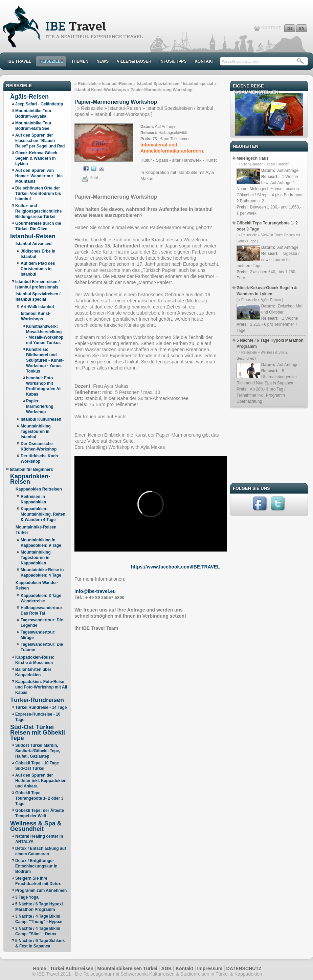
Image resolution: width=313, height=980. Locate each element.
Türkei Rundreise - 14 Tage (41, 707)
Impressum (210, 968)
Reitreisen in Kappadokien (33, 499)
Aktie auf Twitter (94, 168)
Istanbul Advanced (33, 244)
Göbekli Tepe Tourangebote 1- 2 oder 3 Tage (39, 798)
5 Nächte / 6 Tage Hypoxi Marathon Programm (39, 907)
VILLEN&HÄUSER (134, 61)
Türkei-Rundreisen (37, 700)
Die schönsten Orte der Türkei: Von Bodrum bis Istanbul (38, 194)
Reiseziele (88, 84)
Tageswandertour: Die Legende (42, 623)
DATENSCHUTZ (244, 968)
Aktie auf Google (102, 168)
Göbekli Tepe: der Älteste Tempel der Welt (40, 813)
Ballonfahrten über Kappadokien (33, 672)
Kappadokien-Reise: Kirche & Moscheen (35, 660)
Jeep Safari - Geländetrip (39, 104)
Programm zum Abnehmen (41, 891)
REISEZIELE (51, 61)
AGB (166, 968)
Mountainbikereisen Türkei (127, 968)
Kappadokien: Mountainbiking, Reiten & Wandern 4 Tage (43, 514)
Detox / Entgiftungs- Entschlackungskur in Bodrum (36, 866)
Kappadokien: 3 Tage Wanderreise (41, 598)
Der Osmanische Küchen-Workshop (39, 446)
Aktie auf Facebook (86, 168)
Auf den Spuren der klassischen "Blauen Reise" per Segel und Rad (40, 141)
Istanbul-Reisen (33, 236)
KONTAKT (271, 28)
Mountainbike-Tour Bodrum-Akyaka (33, 114)
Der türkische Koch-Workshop (40, 459)
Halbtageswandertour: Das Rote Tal (42, 611)
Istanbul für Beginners (31, 469)
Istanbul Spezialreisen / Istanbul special (175, 84)
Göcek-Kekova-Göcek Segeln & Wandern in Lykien (36, 158)
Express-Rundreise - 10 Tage (38, 717)
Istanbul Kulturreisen (41, 419)
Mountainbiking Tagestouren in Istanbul (36, 432)
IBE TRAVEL (19, 61)
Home (39, 968)
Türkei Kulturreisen (72, 968)
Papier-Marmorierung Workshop (40, 406)
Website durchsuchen (240, 61)
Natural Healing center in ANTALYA (39, 839)
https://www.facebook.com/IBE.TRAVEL (175, 567)
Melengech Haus (253, 158)
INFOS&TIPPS (173, 61)
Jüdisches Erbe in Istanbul (38, 254)
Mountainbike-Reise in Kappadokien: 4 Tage (42, 573)
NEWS (103, 61)
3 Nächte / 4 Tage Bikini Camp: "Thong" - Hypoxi (39, 919)
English (302, 28)
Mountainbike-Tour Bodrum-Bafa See (33, 126)
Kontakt (184, 968)
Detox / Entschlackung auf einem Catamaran (41, 851)
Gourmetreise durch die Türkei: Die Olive (38, 226)
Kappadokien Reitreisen (39, 489)
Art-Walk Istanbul (37, 307)
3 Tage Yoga (27, 897)
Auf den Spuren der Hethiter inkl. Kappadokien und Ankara (41, 781)
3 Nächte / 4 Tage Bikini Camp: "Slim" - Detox (38, 931)
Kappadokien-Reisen (30, 479)
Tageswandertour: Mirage (38, 635)
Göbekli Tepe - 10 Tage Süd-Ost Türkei (37, 766)
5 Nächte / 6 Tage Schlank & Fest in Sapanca (40, 943)
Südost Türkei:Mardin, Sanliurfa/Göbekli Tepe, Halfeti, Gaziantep (38, 751)
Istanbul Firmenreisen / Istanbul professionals (37, 284)
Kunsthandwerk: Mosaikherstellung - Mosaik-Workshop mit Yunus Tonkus (45, 335)
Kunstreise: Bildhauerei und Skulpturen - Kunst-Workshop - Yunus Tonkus (45, 360)
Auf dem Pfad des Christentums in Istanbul (38, 269)
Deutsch (290, 28)
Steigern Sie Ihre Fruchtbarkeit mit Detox (38, 881)
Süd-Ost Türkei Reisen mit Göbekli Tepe (38, 733)
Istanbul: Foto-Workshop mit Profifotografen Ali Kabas (44, 386)
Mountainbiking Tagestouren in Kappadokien (36, 558)
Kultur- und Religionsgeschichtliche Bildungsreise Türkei (38, 211)
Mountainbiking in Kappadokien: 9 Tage (41, 543)
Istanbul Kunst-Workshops (100, 90)
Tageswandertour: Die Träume (42, 647)
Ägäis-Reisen (29, 97)
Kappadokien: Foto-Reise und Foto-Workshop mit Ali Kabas (41, 687)
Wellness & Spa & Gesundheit (36, 826)
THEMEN (80, 61)
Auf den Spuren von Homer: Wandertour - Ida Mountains (39, 176)
